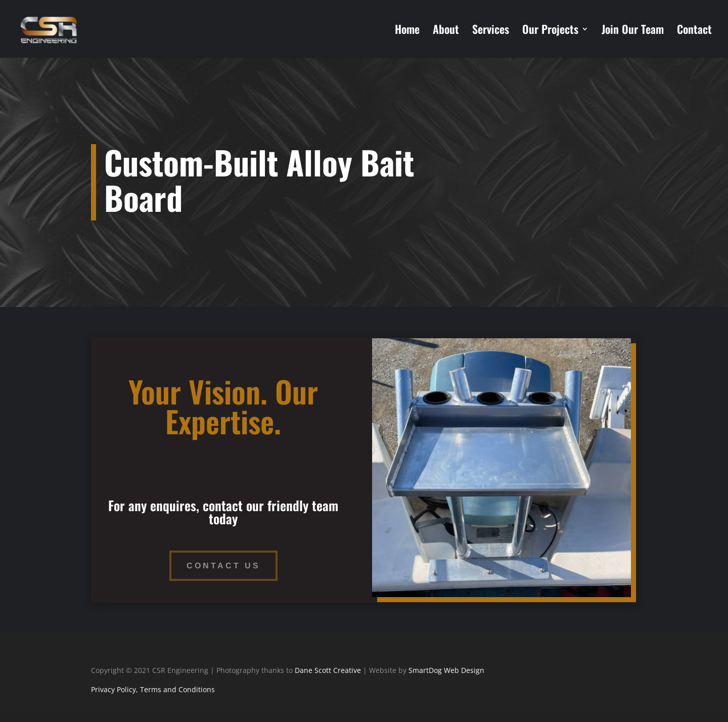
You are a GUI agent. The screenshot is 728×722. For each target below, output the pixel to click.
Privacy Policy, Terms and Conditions (153, 689)
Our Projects (550, 31)
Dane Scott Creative (328, 670)
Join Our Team (633, 31)
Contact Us (223, 566)
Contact (694, 31)
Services (491, 31)
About (446, 31)
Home (407, 31)
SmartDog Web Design (446, 670)
